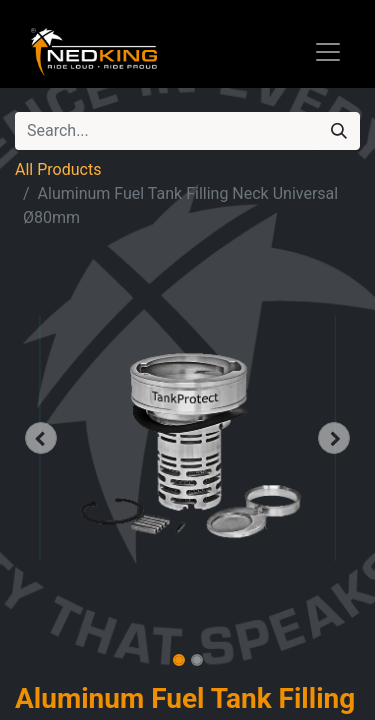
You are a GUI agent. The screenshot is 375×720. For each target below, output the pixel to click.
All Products (58, 169)
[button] (41, 438)
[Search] (339, 131)
